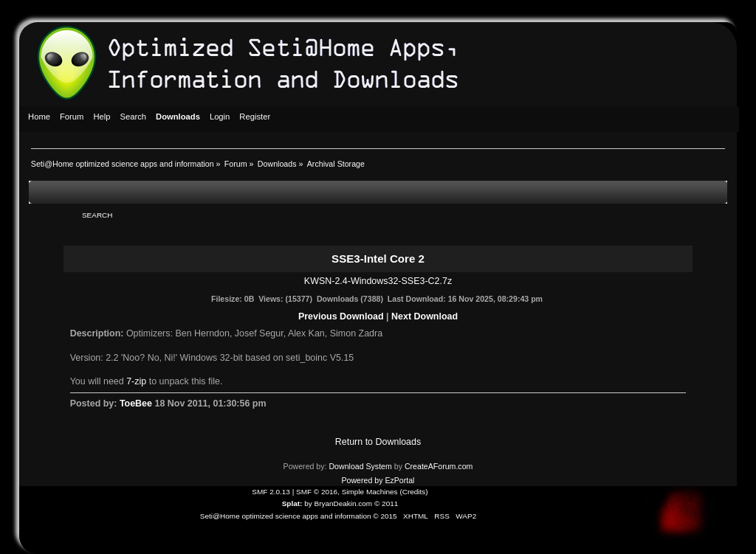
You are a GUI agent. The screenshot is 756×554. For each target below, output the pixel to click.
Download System (360, 466)
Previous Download (341, 316)
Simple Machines (370, 492)
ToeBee (136, 404)
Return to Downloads (378, 442)
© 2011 (386, 503)
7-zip (136, 381)
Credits (414, 492)
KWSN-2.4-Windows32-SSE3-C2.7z (378, 281)
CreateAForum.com (439, 466)
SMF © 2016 (317, 492)
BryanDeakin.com (344, 503)
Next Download (425, 316)
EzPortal (399, 480)
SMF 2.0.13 (271, 492)
